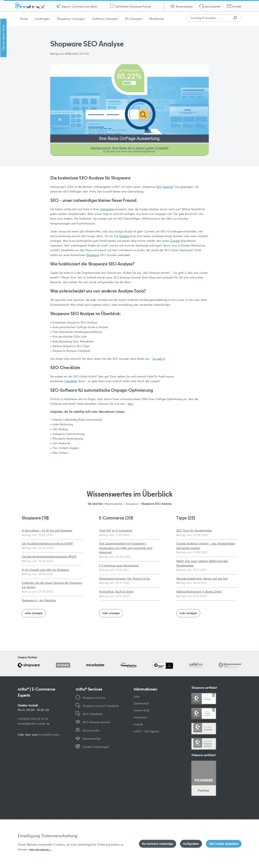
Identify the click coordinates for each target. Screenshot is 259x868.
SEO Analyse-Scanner (97, 722)
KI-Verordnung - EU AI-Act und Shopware (47, 530)
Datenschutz (141, 703)
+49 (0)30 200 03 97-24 (33, 719)
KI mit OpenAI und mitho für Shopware (46, 570)
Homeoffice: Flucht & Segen (116, 592)
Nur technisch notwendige (158, 844)
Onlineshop (107, 209)
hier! (131, 404)
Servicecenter (212, 7)
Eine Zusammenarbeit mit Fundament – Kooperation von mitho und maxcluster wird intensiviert (126, 548)
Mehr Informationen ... (40, 850)
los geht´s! (159, 359)
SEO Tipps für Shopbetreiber (194, 530)
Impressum (140, 717)
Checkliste (71, 381)
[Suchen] (235, 18)
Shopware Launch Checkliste (101, 706)
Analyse (168, 187)
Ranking (124, 236)
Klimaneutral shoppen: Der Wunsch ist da (124, 579)
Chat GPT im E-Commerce (116, 530)
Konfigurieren (191, 844)
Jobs (137, 696)
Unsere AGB (141, 710)
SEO (159, 187)
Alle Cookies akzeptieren (224, 844)
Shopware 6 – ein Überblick (39, 600)
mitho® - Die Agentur (146, 731)
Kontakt (237, 7)
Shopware (93, 255)
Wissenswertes (184, 7)
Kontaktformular (49, 734)
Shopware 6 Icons (94, 698)
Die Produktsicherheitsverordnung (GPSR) (47, 543)
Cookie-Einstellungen (96, 747)
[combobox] (208, 18)
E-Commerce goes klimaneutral (119, 565)
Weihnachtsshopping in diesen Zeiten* (200, 592)
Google (175, 241)
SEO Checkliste (92, 714)
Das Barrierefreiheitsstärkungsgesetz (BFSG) (49, 557)
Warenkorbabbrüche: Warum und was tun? (202, 579)
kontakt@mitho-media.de (34, 723)
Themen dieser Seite (3, 38)
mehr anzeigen (34, 613)
